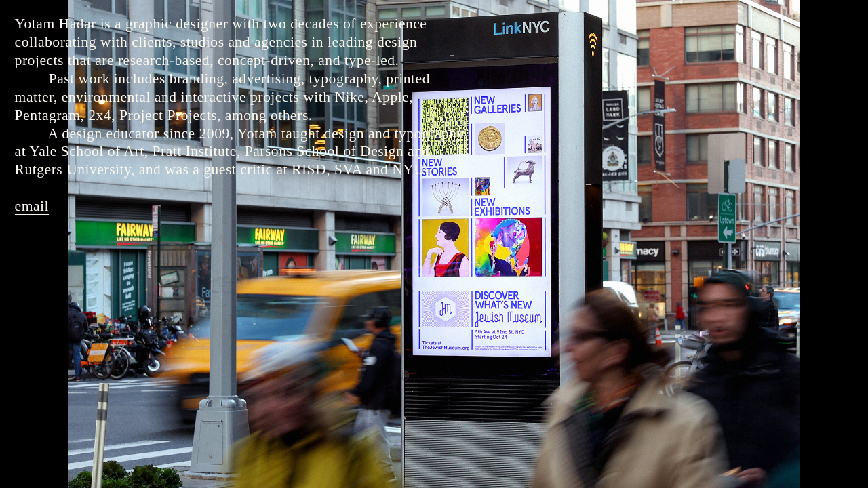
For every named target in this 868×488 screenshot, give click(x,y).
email (32, 206)
